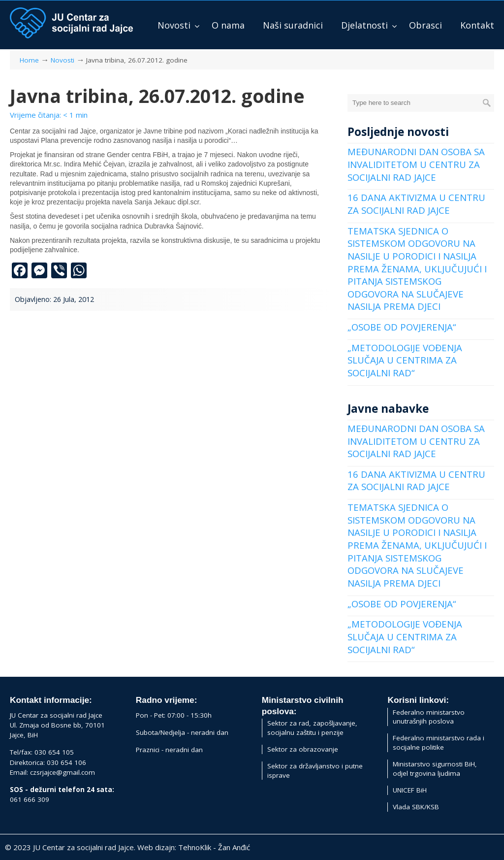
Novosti (63, 60)
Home (29, 60)
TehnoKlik (195, 847)
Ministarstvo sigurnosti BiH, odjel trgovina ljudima (435, 769)
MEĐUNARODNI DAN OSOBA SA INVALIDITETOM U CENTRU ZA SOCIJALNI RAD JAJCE (416, 164)
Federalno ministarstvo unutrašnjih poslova (429, 717)
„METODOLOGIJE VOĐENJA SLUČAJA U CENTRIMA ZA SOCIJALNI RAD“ (405, 360)
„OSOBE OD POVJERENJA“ (402, 327)
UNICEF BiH (410, 790)
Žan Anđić (234, 847)
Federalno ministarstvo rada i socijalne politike (439, 743)
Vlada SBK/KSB (416, 807)
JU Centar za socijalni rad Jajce (71, 23)
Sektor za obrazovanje (303, 749)
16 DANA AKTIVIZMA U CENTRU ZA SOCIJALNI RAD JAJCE (416, 204)
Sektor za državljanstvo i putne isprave (315, 771)
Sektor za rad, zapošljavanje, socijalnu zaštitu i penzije (312, 728)
